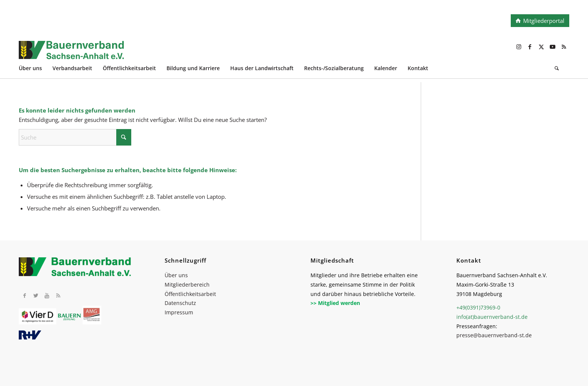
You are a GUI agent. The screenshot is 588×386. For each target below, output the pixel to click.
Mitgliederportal (544, 21)
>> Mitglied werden (335, 303)
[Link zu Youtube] (552, 47)
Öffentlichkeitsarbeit (190, 294)
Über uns (176, 275)
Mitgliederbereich (187, 285)
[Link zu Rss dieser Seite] (564, 47)
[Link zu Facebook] (530, 47)
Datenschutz (180, 303)
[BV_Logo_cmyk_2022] (239, 54)
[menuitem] (36, 69)
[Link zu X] (541, 47)
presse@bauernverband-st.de (494, 335)
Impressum (179, 312)
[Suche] (557, 69)
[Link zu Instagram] (519, 47)
